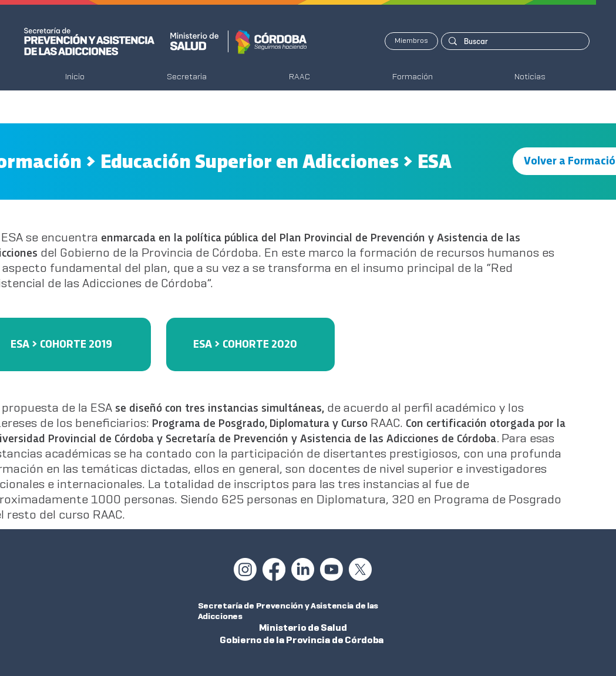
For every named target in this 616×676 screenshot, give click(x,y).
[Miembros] (411, 41)
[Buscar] (514, 41)
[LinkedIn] (303, 569)
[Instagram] (245, 569)
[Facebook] (274, 569)
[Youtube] (331, 569)
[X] (360, 569)
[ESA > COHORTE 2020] (250, 344)
